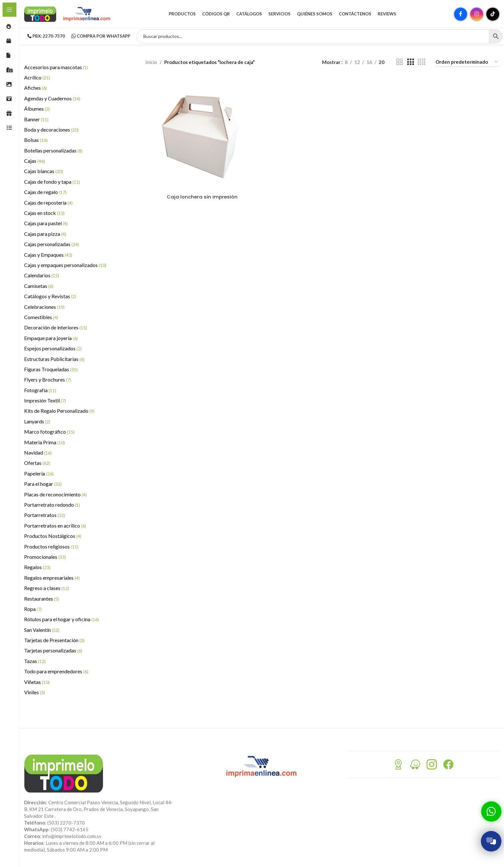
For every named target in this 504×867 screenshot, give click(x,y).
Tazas (35, 662)
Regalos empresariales (52, 578)
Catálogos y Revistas (50, 297)
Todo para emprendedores (56, 672)
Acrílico (37, 78)
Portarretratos (45, 516)
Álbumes (37, 110)
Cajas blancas (44, 172)
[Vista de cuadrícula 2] (400, 63)
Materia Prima (45, 443)
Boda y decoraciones (51, 130)
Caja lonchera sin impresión (202, 197)
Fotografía (40, 391)
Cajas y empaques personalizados (65, 266)
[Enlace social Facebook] (461, 14)
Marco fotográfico (49, 433)
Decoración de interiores (56, 328)
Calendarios (42, 276)
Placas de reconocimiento (55, 495)
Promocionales (45, 557)
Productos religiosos (51, 547)
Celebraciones (44, 307)
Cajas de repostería (48, 203)
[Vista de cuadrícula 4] (422, 63)
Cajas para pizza (45, 234)
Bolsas (36, 141)
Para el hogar (43, 485)
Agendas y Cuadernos (52, 99)
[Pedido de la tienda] (467, 63)
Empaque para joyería (51, 339)
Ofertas (37, 464)
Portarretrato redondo (52, 505)
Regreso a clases (47, 589)
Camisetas (39, 286)
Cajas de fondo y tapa (52, 182)
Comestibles (41, 318)
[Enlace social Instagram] (477, 14)
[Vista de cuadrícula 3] (410, 63)
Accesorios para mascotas (56, 68)
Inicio (151, 63)
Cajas (35, 162)
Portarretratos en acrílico (55, 526)
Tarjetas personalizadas (53, 651)
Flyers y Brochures (48, 380)
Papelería (39, 474)
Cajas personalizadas (52, 245)
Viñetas (37, 683)
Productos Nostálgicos (53, 537)
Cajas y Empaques (48, 255)
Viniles (35, 693)
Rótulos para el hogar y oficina (62, 620)
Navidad (38, 453)
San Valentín (42, 630)
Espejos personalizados (53, 349)
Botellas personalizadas (53, 151)
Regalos (37, 568)
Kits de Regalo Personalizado (59, 412)
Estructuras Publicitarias (54, 360)
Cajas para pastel (46, 224)
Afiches (36, 89)
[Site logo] (40, 14)
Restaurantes (42, 599)
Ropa (33, 609)
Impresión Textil (45, 401)
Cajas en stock (44, 213)
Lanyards (37, 422)
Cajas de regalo (45, 193)
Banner (36, 120)
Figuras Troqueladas (51, 370)
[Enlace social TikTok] (493, 14)
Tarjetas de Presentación (54, 641)
